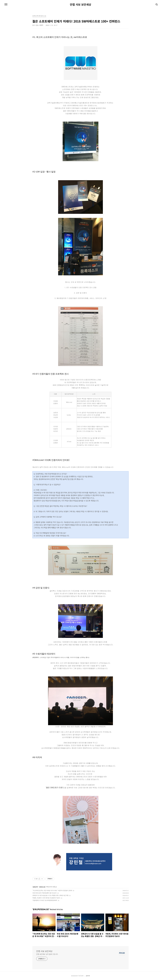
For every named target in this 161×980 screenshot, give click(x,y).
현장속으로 (42, 887)
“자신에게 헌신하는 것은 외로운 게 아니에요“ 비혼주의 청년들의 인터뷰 (52, 890)
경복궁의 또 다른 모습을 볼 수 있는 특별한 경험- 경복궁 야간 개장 (50, 895)
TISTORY (81, 976)
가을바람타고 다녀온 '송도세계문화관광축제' (45, 900)
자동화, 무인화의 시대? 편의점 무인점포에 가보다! (46, 898)
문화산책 (35, 887)
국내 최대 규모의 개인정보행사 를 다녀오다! (45, 893)
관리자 (88, 976)
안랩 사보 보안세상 (80, 4)
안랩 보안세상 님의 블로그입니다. (47, 954)
